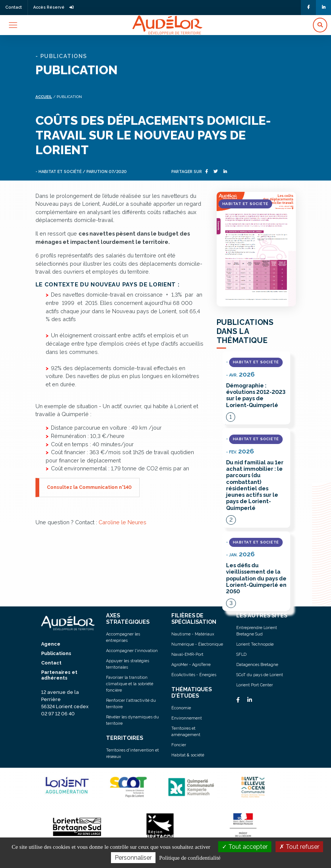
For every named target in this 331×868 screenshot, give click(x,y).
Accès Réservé (53, 7)
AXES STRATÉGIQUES (128, 618)
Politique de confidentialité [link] (190, 858)
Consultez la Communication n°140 (89, 487)
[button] (320, 25)
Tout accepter (245, 847)
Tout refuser (299, 847)
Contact (14, 7)
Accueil (44, 97)
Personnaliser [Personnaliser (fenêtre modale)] (133, 858)
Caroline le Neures (122, 522)
